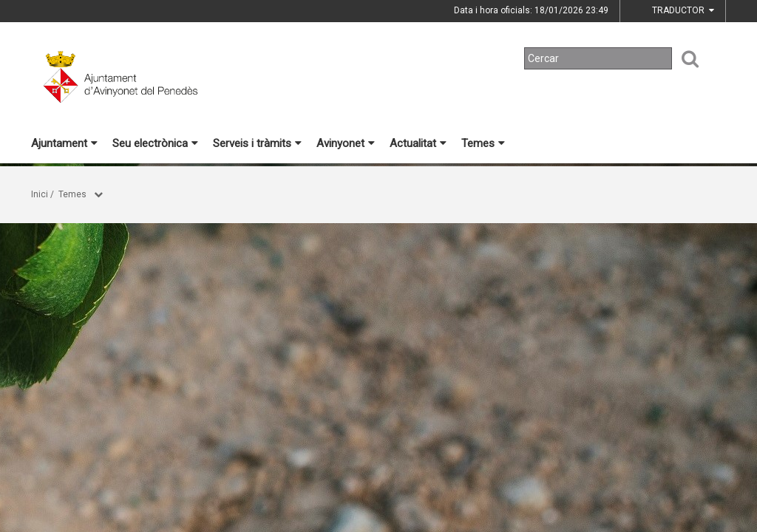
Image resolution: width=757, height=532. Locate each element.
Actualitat (418, 143)
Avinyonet (346, 143)
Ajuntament (64, 143)
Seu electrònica (155, 143)
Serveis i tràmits (257, 143)
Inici (40, 194)
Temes (483, 143)
